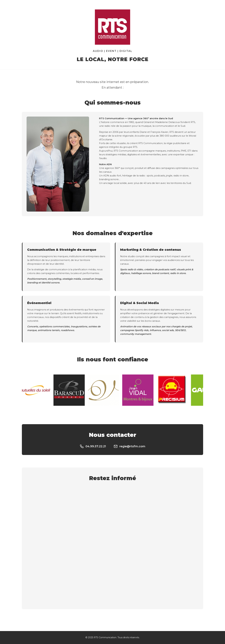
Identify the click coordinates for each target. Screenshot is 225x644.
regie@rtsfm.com (130, 446)
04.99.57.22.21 (93, 446)
